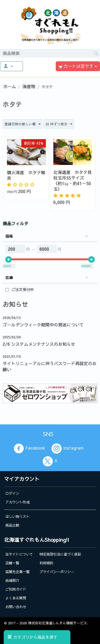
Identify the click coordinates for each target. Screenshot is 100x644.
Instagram (68, 449)
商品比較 (12, 525)
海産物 (29, 86)
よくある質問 (16, 598)
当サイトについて (19, 554)
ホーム (10, 86)
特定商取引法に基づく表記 (60, 554)
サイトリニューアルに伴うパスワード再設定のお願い (50, 366)
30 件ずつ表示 (59, 124)
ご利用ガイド (16, 589)
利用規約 (46, 563)
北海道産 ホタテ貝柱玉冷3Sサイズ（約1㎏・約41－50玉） (73, 181)
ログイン (12, 493)
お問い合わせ (16, 607)
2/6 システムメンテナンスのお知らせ (39, 344)
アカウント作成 (17, 502)
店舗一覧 (12, 563)
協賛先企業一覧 (17, 572)
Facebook (29, 449)
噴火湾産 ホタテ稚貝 (26, 175)
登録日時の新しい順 (23, 124)
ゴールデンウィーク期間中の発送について (43, 325)
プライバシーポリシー (57, 572)
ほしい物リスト (17, 516)
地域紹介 (12, 580)
